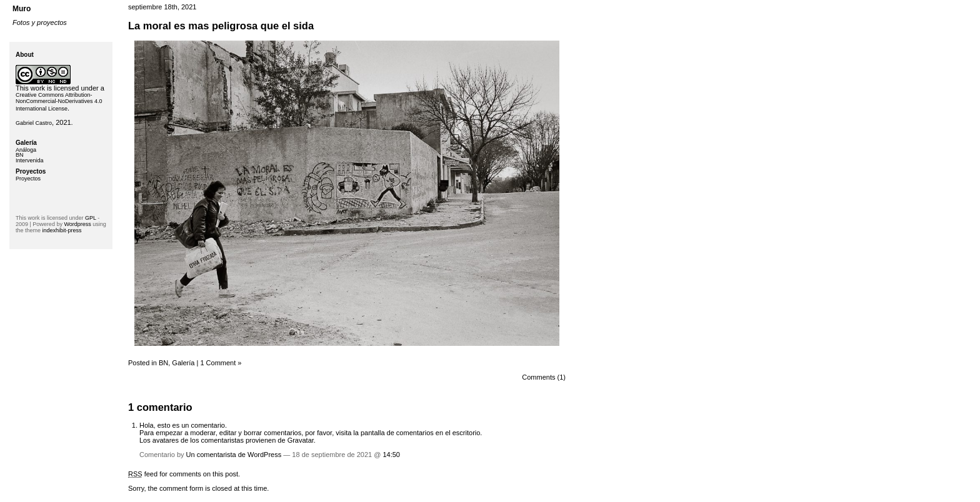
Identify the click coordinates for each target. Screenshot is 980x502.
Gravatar (301, 440)
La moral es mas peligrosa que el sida (221, 26)
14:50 (391, 455)
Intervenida (30, 160)
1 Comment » (221, 363)
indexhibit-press (62, 230)
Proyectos (28, 179)
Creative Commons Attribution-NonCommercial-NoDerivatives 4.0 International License (59, 102)
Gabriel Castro (34, 123)
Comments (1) (544, 377)
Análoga (26, 150)
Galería (183, 363)
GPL (91, 218)
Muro (22, 9)
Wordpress (77, 224)
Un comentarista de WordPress (234, 455)
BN (163, 363)
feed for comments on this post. (184, 474)
